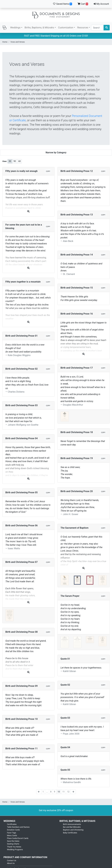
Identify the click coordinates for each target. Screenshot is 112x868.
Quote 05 (65, 770)
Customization (66, 28)
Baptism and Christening (73, 830)
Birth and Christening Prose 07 (22, 562)
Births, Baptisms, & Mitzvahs (39, 28)
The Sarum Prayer (70, 596)
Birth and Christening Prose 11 (22, 749)
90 (15, 161)
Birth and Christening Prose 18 (77, 432)
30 (10, 161)
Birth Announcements (72, 824)
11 (64, 792)
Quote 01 (65, 659)
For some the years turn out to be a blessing (24, 226)
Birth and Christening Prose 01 (22, 336)
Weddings (15, 28)
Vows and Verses (18, 42)
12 (68, 792)
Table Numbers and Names (18, 827)
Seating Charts (13, 844)
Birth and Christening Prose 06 (22, 525)
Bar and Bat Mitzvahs (72, 827)
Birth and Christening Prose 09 (22, 686)
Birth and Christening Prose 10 (22, 719)
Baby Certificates (70, 833)
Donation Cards (13, 830)
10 (59, 792)
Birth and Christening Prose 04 (22, 438)
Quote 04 (65, 747)
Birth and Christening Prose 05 (22, 492)
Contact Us (12, 860)
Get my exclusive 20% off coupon (56, 810)
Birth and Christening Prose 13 (77, 215)
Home (5, 42)
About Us (11, 863)
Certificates (12, 824)
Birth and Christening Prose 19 (77, 458)
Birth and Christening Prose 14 (77, 255)
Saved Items (62, 4)
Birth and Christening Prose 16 (77, 314)
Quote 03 (65, 718)
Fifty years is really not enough (21, 171)
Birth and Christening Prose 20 (77, 491)
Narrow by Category (56, 153)
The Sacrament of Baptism (75, 528)
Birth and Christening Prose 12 (77, 171)
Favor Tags (12, 833)
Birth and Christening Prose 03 (22, 405)
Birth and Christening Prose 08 (22, 632)
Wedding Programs (15, 850)
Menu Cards (12, 835)
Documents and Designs (56, 15)
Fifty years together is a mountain (23, 282)
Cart (83, 4)
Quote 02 (65, 685)
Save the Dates (13, 841)
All (19, 161)
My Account (101, 4)
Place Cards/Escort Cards (18, 838)
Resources (83, 28)
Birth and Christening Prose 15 (77, 288)
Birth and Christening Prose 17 (77, 368)
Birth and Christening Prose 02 (22, 369)
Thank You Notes (14, 847)
